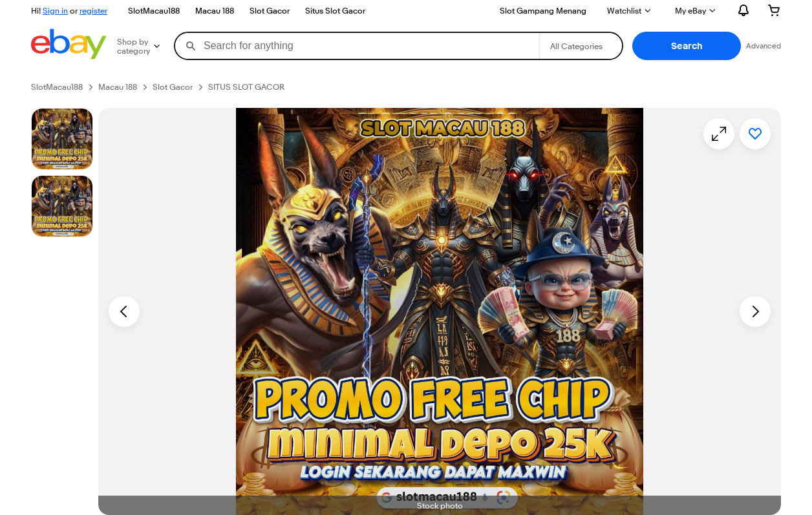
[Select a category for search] (581, 46)
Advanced (764, 46)
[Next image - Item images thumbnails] (755, 311)
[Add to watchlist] (755, 134)
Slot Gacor (270, 10)
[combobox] (357, 46)
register (93, 10)
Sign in (55, 10)
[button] (687, 46)
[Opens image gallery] (719, 134)
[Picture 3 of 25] (62, 206)
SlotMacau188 (154, 10)
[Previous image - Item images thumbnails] (124, 311)
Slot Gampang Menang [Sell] (543, 10)
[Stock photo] (62, 139)
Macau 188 (215, 10)
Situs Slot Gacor (335, 10)
